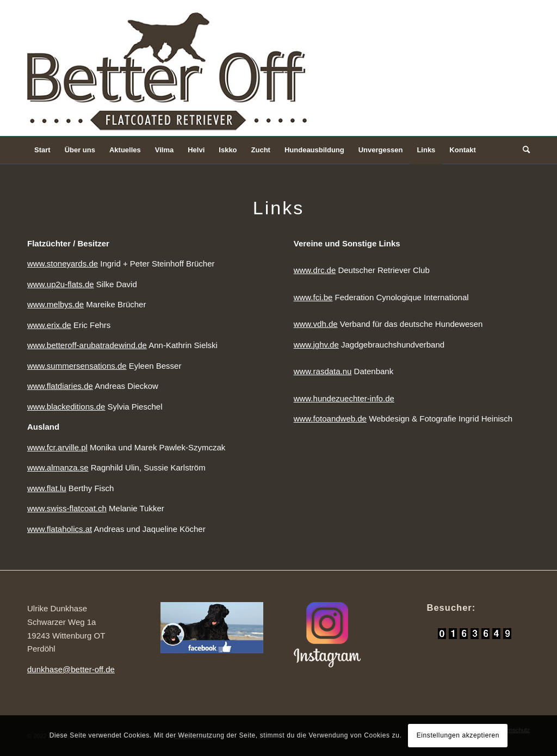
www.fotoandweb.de (330, 419)
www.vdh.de (316, 324)
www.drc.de (315, 270)
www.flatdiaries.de (60, 386)
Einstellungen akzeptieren (458, 735)
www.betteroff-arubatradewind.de (87, 345)
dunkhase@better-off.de (71, 669)
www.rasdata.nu (323, 371)
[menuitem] (42, 150)
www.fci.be (313, 297)
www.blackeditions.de (66, 407)
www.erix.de (49, 325)
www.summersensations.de (77, 366)
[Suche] (523, 150)
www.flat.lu (47, 488)
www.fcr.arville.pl (57, 447)
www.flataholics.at (60, 529)
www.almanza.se (58, 467)
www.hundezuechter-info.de (344, 398)
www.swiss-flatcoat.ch (67, 508)
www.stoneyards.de (63, 264)
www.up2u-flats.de (61, 284)
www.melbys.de (55, 304)
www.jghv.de (316, 345)
